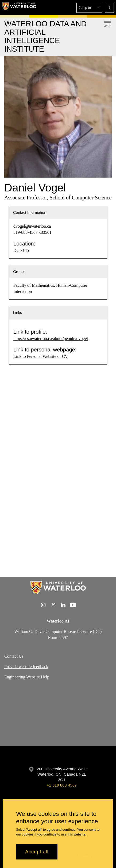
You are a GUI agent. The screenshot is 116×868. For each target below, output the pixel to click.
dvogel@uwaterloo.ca (32, 226)
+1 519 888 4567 (62, 785)
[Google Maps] (58, 715)
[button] (89, 8)
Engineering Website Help (27, 677)
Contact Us (14, 656)
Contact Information (30, 212)
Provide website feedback (26, 667)
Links (18, 313)
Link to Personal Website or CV (41, 356)
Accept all (37, 852)
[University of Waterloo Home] (19, 7)
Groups (19, 272)
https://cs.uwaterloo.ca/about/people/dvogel (51, 339)
